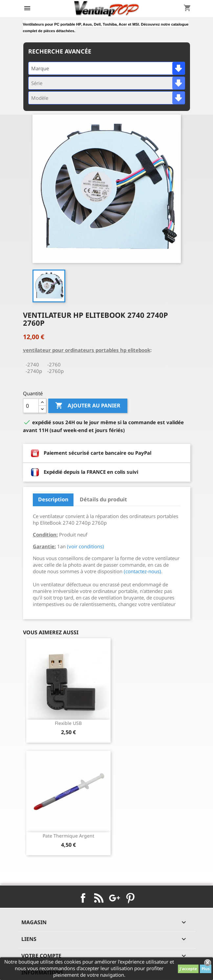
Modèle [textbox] (40, 98)
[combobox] (107, 68)
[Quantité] (31, 406)
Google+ (115, 898)
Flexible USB (68, 723)
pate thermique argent (68, 836)
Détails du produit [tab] (103, 499)
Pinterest (130, 898)
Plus (206, 969)
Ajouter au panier (88, 406)
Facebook (83, 898)
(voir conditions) (85, 546)
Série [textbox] (37, 83)
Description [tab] (53, 499)
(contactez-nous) (142, 571)
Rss (99, 898)
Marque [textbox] (40, 68)
